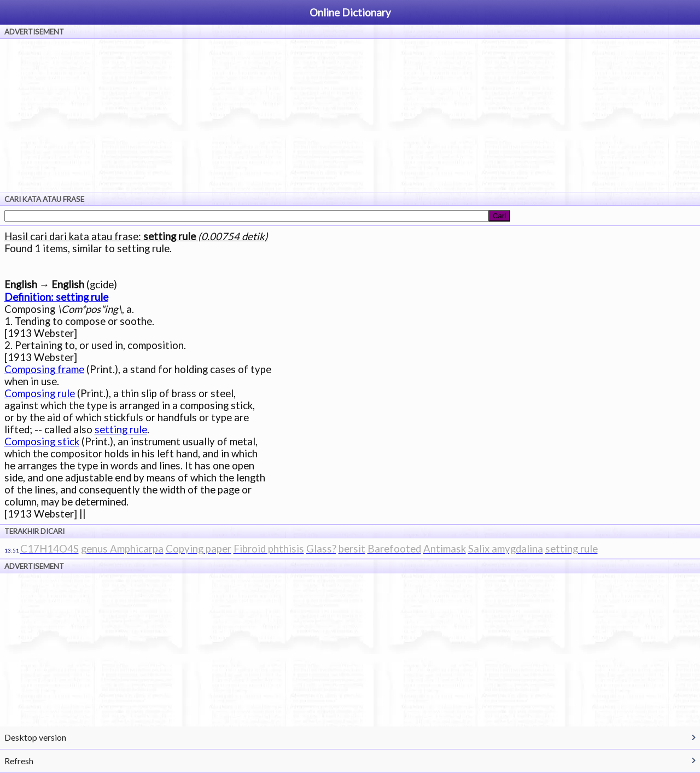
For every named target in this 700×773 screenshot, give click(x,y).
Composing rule (40, 393)
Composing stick (42, 441)
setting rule (121, 429)
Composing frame (44, 369)
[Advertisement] (350, 115)
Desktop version (35, 737)
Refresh (19, 761)
